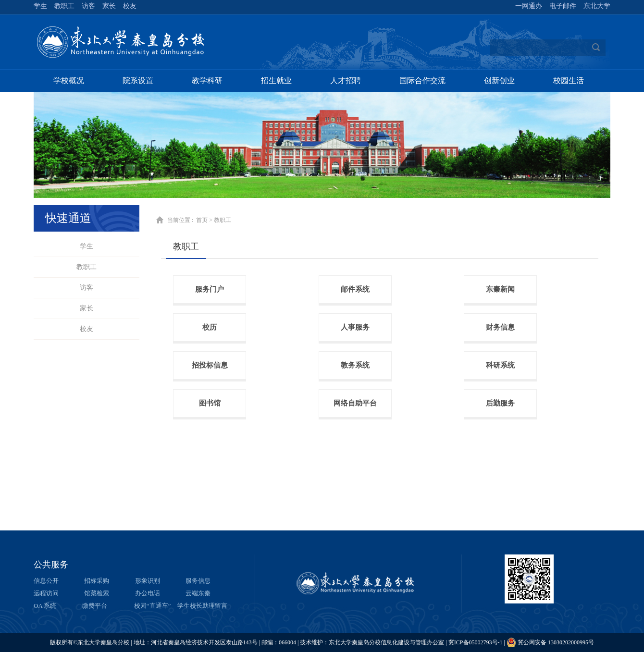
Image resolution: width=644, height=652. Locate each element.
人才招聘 (346, 80)
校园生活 (569, 80)
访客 (87, 288)
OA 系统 (45, 606)
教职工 (87, 267)
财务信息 (500, 327)
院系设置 (138, 80)
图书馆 (210, 403)
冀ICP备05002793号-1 (476, 642)
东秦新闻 (500, 289)
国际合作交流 (422, 80)
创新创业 (499, 80)
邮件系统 (355, 289)
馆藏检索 (97, 593)
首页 (202, 220)
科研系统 (500, 365)
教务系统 (355, 365)
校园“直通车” (153, 606)
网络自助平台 (355, 403)
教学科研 (207, 80)
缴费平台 (95, 606)
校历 (210, 327)
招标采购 (97, 581)
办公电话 (148, 593)
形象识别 (148, 581)
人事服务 (355, 327)
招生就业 (276, 80)
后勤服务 (500, 403)
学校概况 (69, 80)
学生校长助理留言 (202, 606)
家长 (87, 308)
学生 (87, 246)
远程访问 (46, 593)
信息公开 (46, 581)
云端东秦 (198, 593)
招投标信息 (210, 365)
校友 (87, 329)
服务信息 (198, 581)
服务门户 (210, 289)
